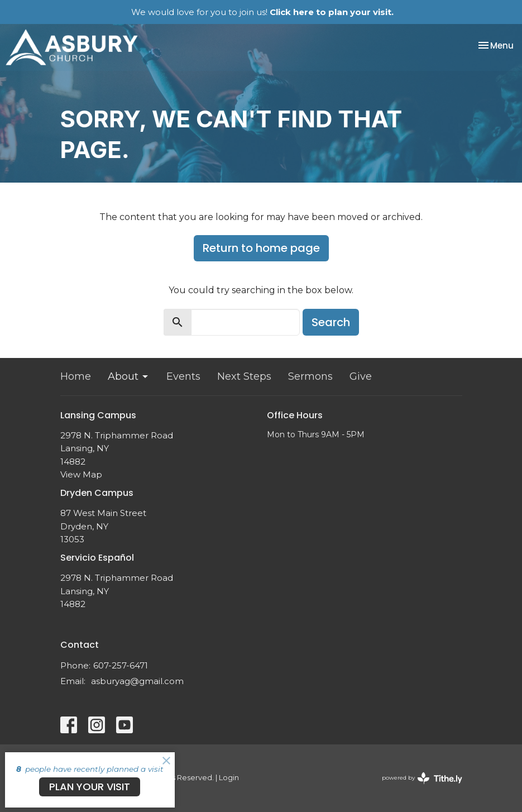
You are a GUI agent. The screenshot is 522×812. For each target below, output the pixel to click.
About (129, 376)
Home (76, 376)
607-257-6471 (121, 665)
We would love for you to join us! (262, 12)
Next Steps (244, 376)
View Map (81, 474)
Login (229, 778)
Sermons (310, 376)
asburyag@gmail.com (137, 681)
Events (183, 376)
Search (331, 322)
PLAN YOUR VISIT (90, 787)
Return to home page (261, 248)
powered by (422, 778)
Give (361, 376)
